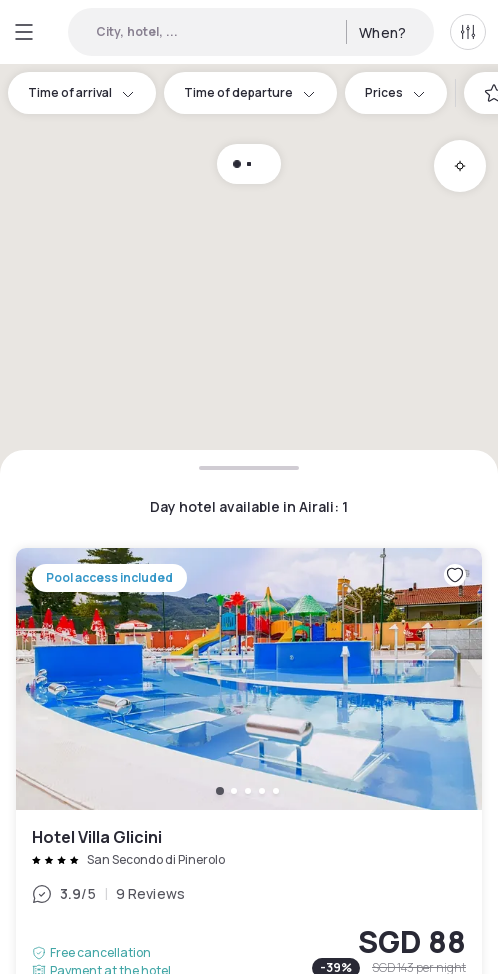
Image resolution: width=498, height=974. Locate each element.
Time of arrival (82, 92)
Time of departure (250, 92)
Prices (396, 92)
